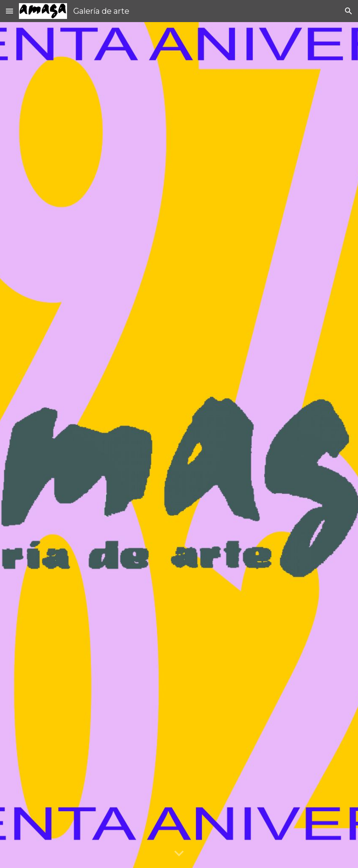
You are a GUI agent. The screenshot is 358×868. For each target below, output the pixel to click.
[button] (9, 11)
